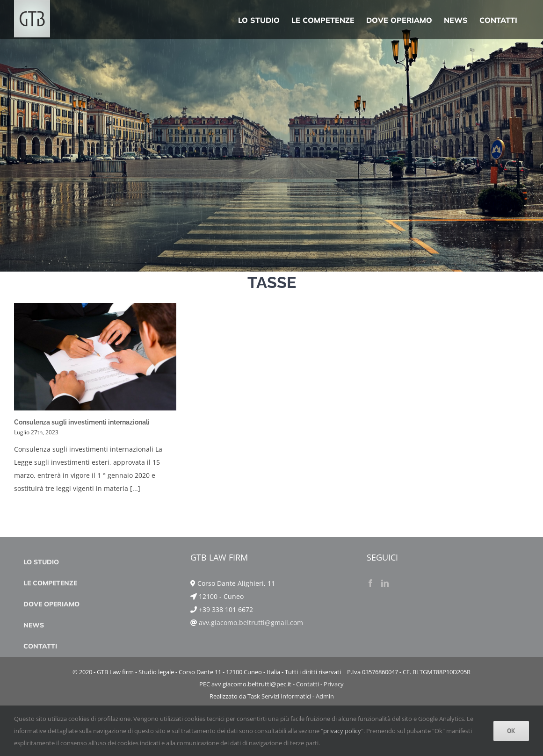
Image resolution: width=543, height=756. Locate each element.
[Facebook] (370, 625)
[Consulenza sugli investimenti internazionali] (95, 357)
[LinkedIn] (385, 625)
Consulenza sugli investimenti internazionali (82, 422)
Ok (511, 731)
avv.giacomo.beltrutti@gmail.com (251, 665)
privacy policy (342, 731)
